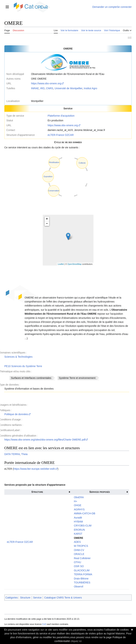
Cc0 (44, 625)
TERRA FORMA (83, 575)
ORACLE (79, 555)
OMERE (79, 538)
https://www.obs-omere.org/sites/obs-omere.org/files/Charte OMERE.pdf (45, 440)
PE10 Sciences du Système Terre (23, 367)
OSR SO (79, 567)
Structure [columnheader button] (37, 492)
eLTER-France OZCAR (61, 135)
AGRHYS (79, 510)
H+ (76, 502)
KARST (78, 534)
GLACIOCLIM (82, 571)
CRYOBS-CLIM (83, 526)
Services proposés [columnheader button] (100, 492)
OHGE (78, 506)
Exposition (48, 177)
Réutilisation (54, 163)
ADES (77, 542)
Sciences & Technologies (18, 357)
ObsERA (79, 498)
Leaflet (61, 265)
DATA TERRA (12, 455)
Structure (25, 598)
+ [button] (47, 219)
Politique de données (16, 415)
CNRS (50, 89)
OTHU (78, 563)
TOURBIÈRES (82, 583)
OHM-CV (79, 550)
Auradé (78, 518)
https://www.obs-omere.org (46, 84)
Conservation (54, 191)
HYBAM (78, 522)
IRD (42, 89)
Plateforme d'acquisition (61, 116)
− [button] (47, 224)
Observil (79, 587)
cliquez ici (76, 641)
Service (37, 598)
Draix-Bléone (81, 579)
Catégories (12, 598)
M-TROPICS (81, 546)
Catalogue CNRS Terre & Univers (63, 598)
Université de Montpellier (68, 89)
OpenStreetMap (74, 265)
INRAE (35, 89)
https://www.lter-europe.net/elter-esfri (34, 469)
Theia (24, 455)
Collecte (82, 163)
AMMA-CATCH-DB (85, 514)
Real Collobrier (82, 559)
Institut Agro (91, 89)
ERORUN (79, 530)
